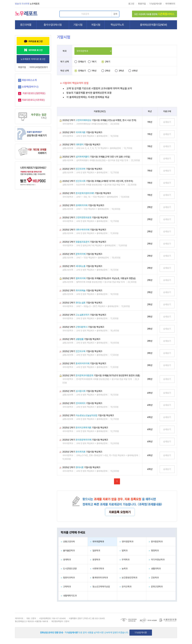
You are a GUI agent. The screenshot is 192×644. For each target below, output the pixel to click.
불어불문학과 (68, 551)
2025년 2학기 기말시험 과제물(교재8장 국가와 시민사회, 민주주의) (98, 181)
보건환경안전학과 (128, 578)
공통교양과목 (68, 542)
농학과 (124, 569)
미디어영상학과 (157, 560)
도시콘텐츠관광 (69, 569)
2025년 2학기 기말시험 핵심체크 (82, 132)
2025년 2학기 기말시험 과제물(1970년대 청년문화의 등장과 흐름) (101, 376)
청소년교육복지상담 (100, 587)
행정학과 (154, 551)
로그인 (131, 4)
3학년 (121, 71)
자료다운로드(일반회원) (34, 93)
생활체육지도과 (69, 596)
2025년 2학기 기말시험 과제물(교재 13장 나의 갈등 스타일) (96, 157)
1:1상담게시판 (156, 4)
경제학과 (66, 560)
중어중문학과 (156, 542)
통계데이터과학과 (99, 578)
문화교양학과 (156, 587)
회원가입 (142, 4)
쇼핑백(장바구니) (30, 87)
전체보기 (82, 62)
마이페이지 (170, 4)
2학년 (108, 71)
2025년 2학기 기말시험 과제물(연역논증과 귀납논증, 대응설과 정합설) (99, 278)
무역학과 (124, 560)
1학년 (94, 71)
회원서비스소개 (29, 80)
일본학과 (95, 551)
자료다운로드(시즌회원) (33, 100)
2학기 (108, 62)
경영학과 (95, 560)
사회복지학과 (97, 569)
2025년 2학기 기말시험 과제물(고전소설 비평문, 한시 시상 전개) (99, 120)
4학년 (135, 71)
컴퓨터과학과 (68, 578)
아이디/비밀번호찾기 (39, 67)
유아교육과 (125, 587)
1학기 (94, 62)
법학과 (124, 551)
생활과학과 (155, 569)
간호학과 (154, 578)
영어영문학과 (126, 542)
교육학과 (66, 587)
